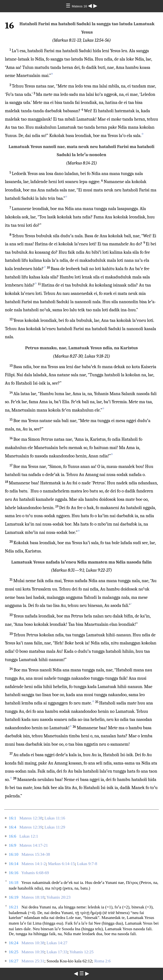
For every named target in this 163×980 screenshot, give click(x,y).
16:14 (14, 864)
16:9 (13, 845)
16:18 (14, 883)
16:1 (13, 818)
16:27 (14, 961)
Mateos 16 (80, 6)
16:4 (13, 827)
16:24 (14, 943)
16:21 (14, 907)
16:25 (14, 952)
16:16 (14, 873)
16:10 (14, 854)
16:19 (14, 897)
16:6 (13, 836)
